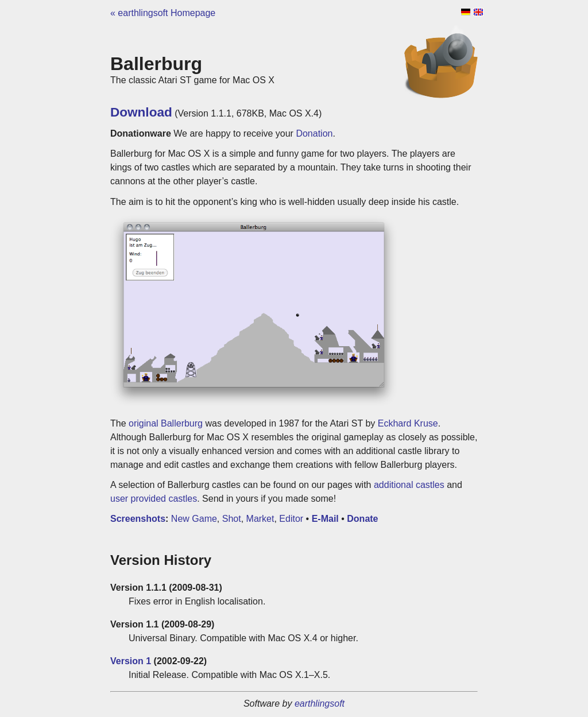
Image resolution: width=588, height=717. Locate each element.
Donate (362, 519)
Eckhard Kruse (408, 423)
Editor (291, 519)
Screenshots (138, 519)
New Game (194, 519)
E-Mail (325, 519)
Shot (232, 519)
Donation (314, 133)
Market (260, 519)
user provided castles (154, 499)
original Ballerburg (166, 423)
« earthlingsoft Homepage (163, 13)
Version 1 (131, 661)
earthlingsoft (320, 704)
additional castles (409, 485)
